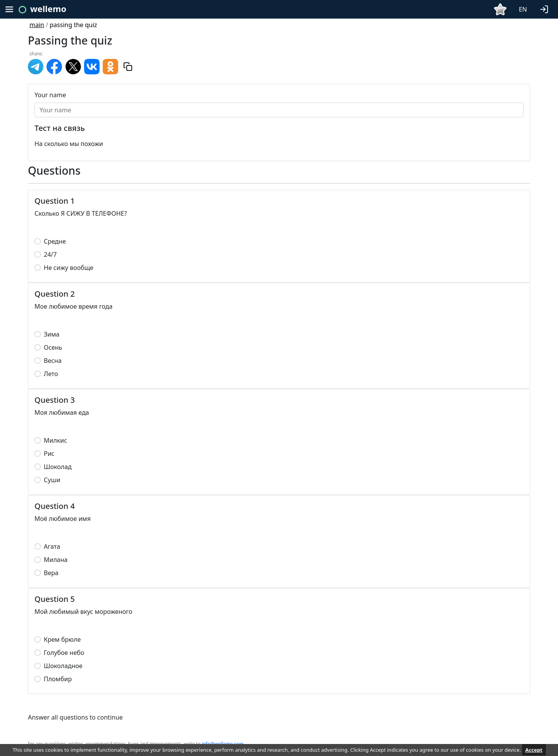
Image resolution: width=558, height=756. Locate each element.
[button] (546, 9)
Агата (52, 546)
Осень (53, 347)
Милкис (55, 440)
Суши (52, 480)
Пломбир (58, 679)
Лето (51, 374)
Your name (50, 95)
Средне (55, 241)
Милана (56, 560)
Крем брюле (62, 639)
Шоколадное (63, 666)
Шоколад (58, 467)
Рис (49, 454)
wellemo (48, 9)
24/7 (50, 254)
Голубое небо (64, 653)
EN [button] (523, 9)
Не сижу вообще (69, 268)
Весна (53, 361)
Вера (51, 573)
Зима (52, 334)
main (37, 25)
